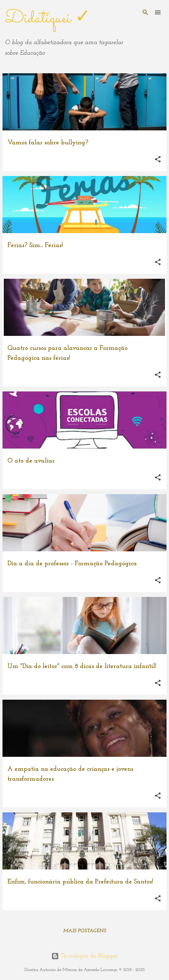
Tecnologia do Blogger (84, 956)
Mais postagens (85, 931)
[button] (158, 160)
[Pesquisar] (145, 12)
